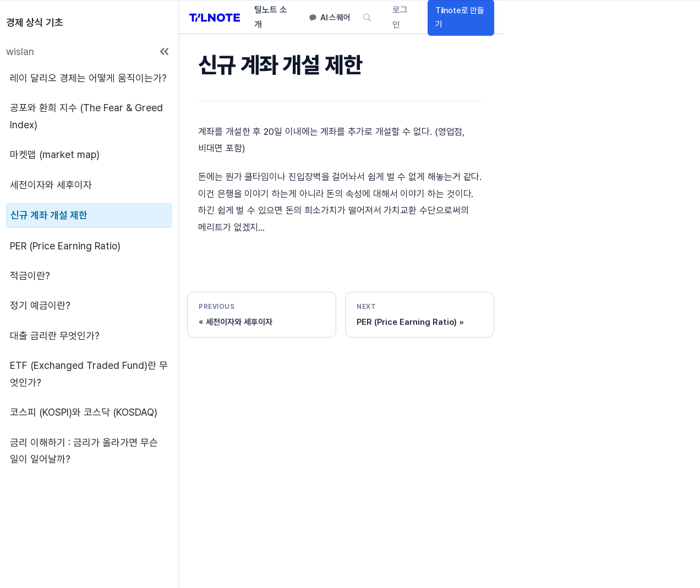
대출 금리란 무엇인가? (55, 336)
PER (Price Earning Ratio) (65, 246)
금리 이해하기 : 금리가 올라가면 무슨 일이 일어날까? (84, 451)
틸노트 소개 (271, 18)
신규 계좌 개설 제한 (49, 215)
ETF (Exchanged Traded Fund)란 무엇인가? (89, 374)
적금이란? (30, 276)
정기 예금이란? (40, 305)
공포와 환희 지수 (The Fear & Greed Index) (86, 116)
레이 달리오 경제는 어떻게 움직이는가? (88, 78)
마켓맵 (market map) (55, 154)
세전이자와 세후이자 (51, 185)
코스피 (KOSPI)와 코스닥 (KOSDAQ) (84, 412)
